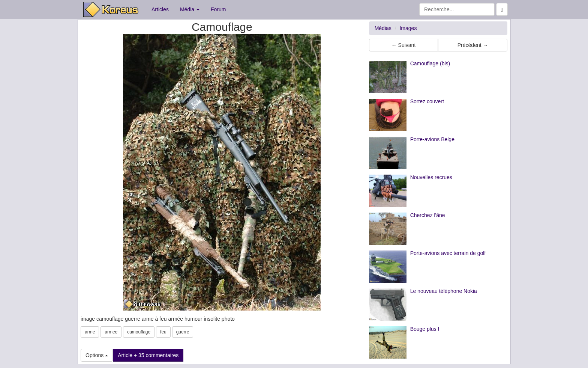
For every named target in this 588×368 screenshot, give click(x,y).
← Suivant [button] (404, 45)
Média (190, 9)
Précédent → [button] (473, 45)
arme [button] (90, 332)
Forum (218, 9)
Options (97, 355)
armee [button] (111, 332)
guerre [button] (183, 332)
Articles (160, 9)
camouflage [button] (139, 332)
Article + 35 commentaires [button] (148, 355)
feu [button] (163, 332)
